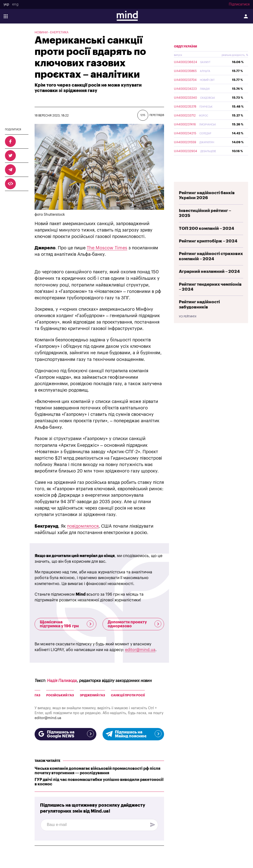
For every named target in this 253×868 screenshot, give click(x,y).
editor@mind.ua (140, 650)
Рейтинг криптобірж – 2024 (208, 253)
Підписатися (239, 4)
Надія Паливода (62, 681)
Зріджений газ (92, 695)
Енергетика (59, 32)
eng (15, 4)
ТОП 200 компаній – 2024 (207, 240)
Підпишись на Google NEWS (65, 734)
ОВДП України (186, 58)
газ (37, 695)
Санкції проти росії (128, 695)
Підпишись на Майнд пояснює (133, 734)
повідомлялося (83, 526)
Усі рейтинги (188, 328)
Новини (41, 32)
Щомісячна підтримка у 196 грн (67, 624)
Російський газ (60, 695)
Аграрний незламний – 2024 (209, 283)
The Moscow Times (107, 248)
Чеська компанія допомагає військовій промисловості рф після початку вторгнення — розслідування (97, 771)
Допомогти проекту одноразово (135, 624)
